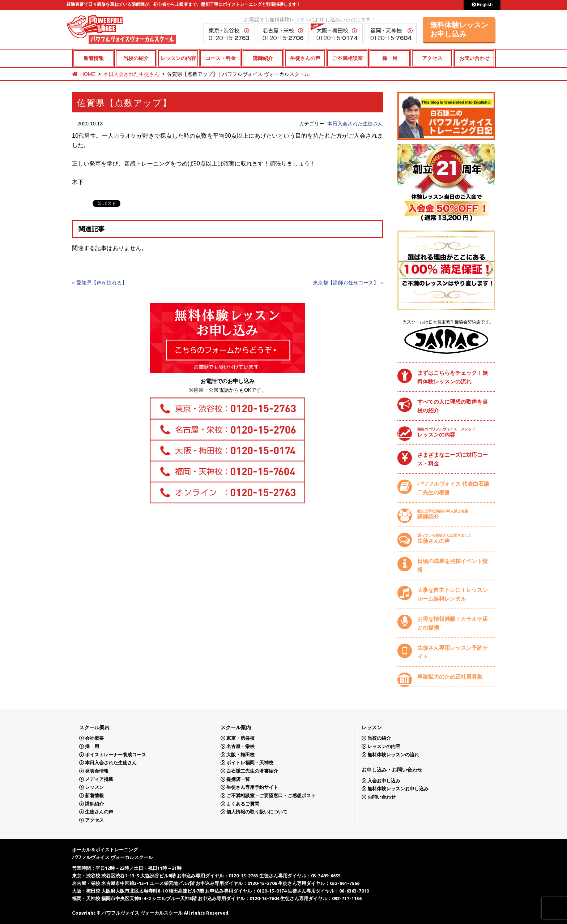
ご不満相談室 (348, 58)
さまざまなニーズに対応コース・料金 (453, 459)
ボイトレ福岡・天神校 (250, 763)
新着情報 (94, 58)
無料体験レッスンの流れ (393, 755)
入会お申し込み (384, 781)
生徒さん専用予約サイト (252, 787)
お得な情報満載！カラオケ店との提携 (453, 623)
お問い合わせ (474, 58)
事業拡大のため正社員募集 (450, 677)
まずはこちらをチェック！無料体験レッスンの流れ (453, 377)
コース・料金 (221, 58)
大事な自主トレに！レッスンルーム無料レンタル (453, 594)
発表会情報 (97, 771)
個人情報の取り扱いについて (257, 812)
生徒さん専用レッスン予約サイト (453, 652)
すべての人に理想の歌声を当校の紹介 (453, 406)
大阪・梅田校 (240, 755)
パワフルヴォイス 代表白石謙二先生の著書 (453, 488)
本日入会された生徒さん (131, 74)
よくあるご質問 (243, 804)
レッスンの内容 (178, 58)
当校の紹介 (136, 58)
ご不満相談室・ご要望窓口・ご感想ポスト (271, 796)
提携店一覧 (238, 779)
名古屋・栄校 (240, 746)
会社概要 (94, 738)
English (482, 5)
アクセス (432, 58)
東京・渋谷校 (240, 738)
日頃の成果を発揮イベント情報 (453, 565)
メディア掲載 (99, 779)
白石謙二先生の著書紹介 (252, 771)
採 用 (390, 58)
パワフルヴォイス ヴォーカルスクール (142, 913)
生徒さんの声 (305, 58)
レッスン (94, 787)
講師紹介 (263, 58)
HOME (88, 74)
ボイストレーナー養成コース (116, 755)
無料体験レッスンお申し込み (459, 29)
